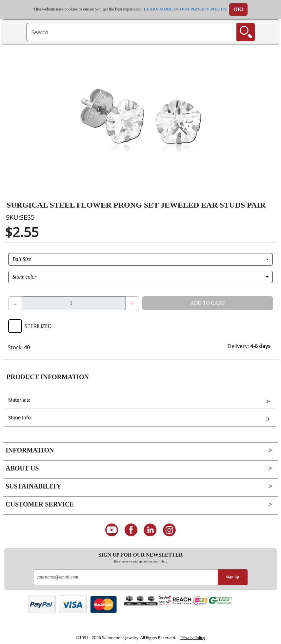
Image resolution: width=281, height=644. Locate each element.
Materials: (19, 400)
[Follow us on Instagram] (169, 530)
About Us (22, 468)
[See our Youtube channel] (112, 530)
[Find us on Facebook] (131, 530)
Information (30, 450)
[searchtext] (132, 32)
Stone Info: (20, 418)
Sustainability (33, 486)
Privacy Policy (193, 638)
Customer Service (40, 504)
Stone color (24, 277)
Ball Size (22, 259)
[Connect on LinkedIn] (150, 530)
